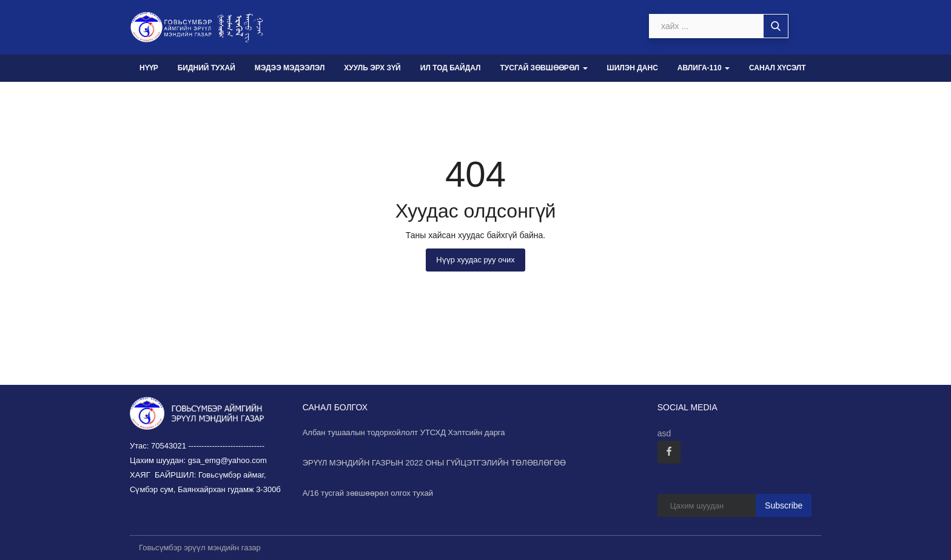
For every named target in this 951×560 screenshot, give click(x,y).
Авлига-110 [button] (704, 68)
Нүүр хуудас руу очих (475, 260)
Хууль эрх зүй (372, 68)
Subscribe (784, 505)
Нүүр (149, 68)
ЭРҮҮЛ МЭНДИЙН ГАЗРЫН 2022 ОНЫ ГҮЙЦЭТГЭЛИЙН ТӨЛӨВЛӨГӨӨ (434, 463)
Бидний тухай (207, 68)
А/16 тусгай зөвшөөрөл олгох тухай (368, 493)
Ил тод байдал (451, 68)
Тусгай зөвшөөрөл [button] (543, 68)
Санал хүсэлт (778, 68)
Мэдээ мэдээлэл (290, 68)
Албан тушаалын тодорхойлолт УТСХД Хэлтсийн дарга (404, 432)
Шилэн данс (633, 68)
